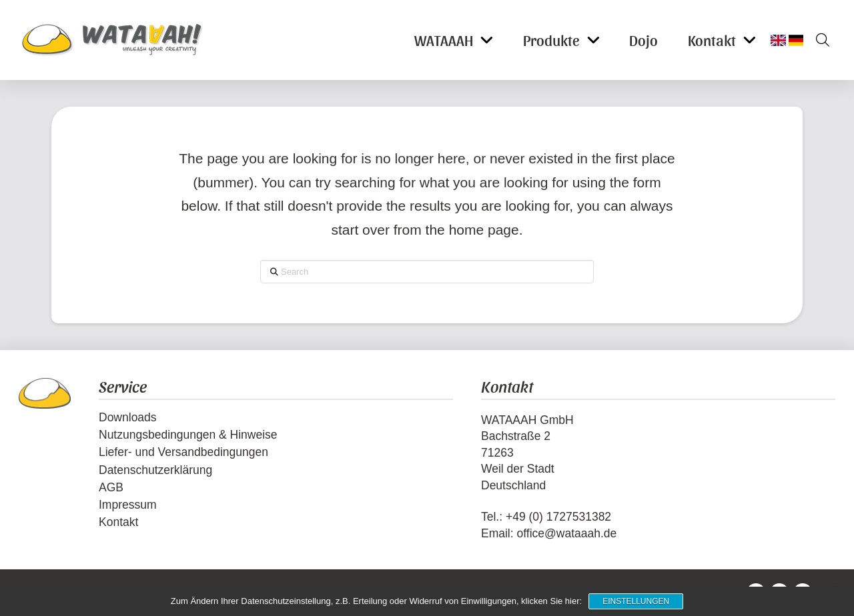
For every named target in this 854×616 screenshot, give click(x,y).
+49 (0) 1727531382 (558, 517)
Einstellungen (636, 601)
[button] (818, 40)
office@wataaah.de (566, 533)
